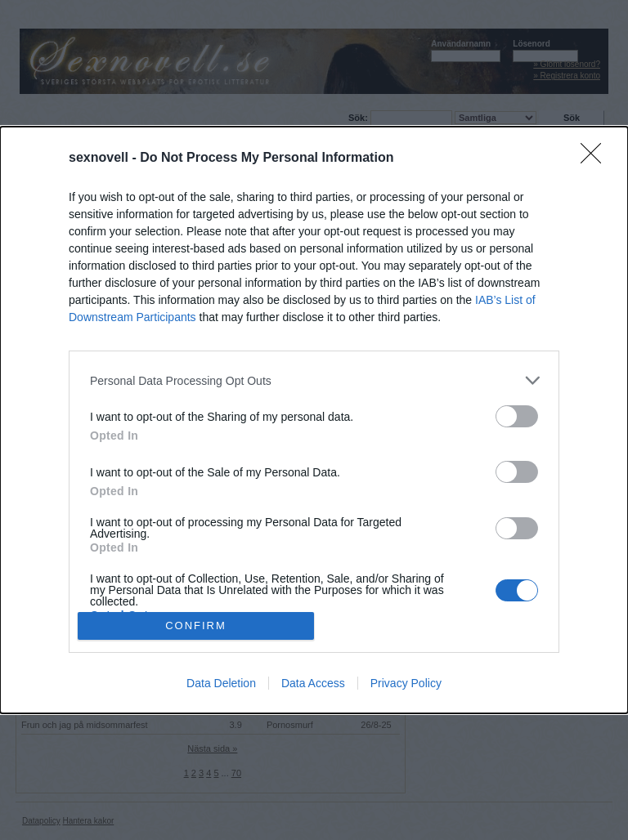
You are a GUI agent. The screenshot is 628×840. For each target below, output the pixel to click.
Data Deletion (221, 683)
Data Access (313, 683)
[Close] (596, 159)
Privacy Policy (406, 683)
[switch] (517, 416)
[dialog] (314, 420)
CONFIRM (196, 625)
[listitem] (314, 380)
